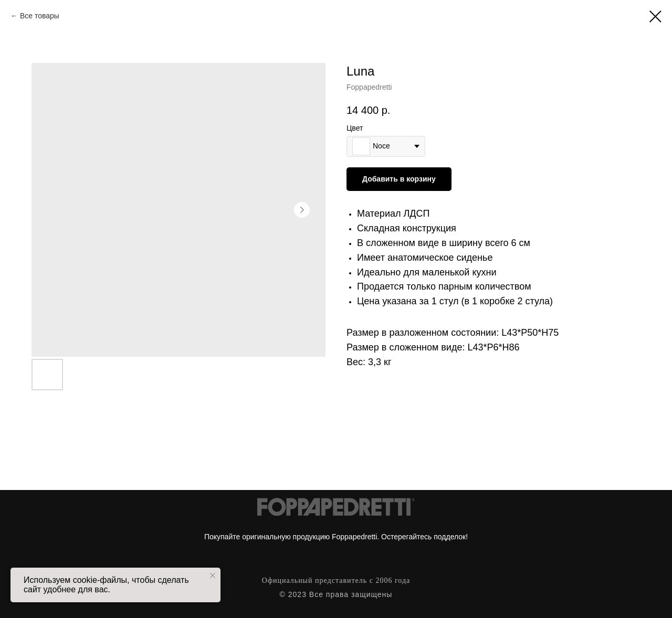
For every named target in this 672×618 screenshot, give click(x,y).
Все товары (40, 16)
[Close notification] (213, 576)
